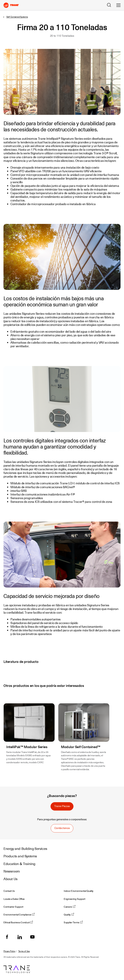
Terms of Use (24, 951)
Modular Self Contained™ (81, 747)
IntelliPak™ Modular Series (27, 747)
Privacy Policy (9, 951)
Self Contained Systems (17, 17)
